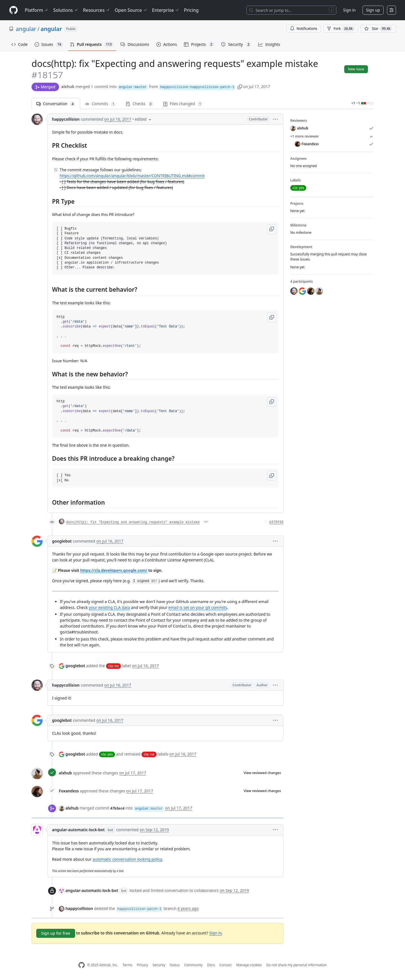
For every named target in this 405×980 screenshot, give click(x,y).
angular (26, 29)
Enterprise (166, 10)
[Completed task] (56, 170)
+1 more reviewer (332, 136)
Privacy (143, 965)
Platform (37, 10)
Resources (97, 10)
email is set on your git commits (198, 607)
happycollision (66, 119)
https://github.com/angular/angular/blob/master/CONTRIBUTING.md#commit (132, 176)
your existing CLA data (110, 607)
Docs (211, 965)
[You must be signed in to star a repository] (378, 29)
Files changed (183, 104)
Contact (225, 965)
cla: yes (107, 754)
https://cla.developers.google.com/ (114, 570)
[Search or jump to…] (291, 10)
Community (193, 965)
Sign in (349, 10)
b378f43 (276, 522)
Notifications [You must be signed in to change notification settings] (304, 29)
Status (175, 965)
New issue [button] (356, 69)
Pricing (191, 10)
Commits (101, 104)
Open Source (131, 10)
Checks (139, 104)
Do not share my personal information (297, 965)
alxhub (68, 86)
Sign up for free (56, 933)
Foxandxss (69, 791)
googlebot (62, 541)
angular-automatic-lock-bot (78, 830)
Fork (341, 29)
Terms (128, 965)
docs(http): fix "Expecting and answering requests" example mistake (133, 522)
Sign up (373, 10)
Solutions (66, 10)
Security (159, 965)
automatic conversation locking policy (127, 859)
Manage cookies (249, 965)
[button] (240, 86)
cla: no (113, 666)
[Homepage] (13, 10)
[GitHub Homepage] (82, 965)
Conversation (56, 104)
